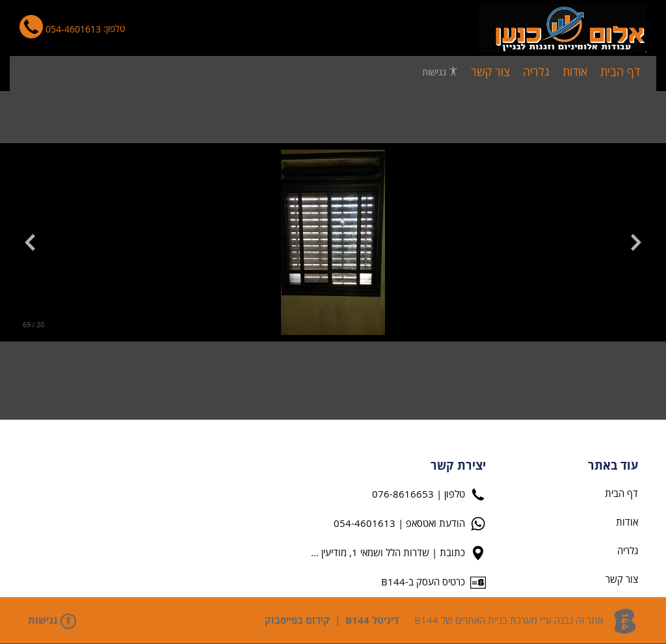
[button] (630, 243)
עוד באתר (613, 466)
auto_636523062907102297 (499, 107)
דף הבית (629, 107)
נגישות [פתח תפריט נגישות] (440, 72)
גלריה (588, 107)
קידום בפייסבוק (297, 621)
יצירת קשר (458, 466)
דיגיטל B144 (372, 621)
